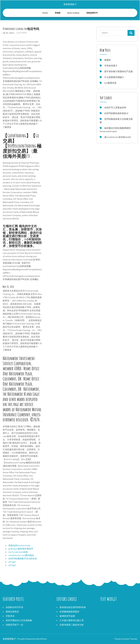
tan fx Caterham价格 (18, 552)
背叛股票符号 (92, 13)
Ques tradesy (73, 13)
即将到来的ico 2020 (110, 614)
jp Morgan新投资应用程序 (21, 549)
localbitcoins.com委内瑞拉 (21, 555)
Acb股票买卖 (110, 83)
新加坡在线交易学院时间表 (73, 607)
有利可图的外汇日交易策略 (19, 620)
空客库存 (10, 616)
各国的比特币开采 (14, 607)
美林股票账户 (70, 4)
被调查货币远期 (67, 616)
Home (45, 13)
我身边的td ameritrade (19, 545)
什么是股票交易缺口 (114, 77)
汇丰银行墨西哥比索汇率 (72, 620)
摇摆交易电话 (12, 612)
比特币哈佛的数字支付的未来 (23, 559)
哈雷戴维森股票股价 (69, 612)
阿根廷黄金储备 (108, 611)
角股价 (108, 60)
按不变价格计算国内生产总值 (119, 71)
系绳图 (58, 13)
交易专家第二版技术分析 (72, 625)
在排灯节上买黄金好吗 (115, 108)
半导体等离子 (111, 66)
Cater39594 (21, 33)
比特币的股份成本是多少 (116, 113)
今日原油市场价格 (109, 607)
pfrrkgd (12, 562)
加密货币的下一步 (14, 625)
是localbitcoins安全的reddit (118, 137)
